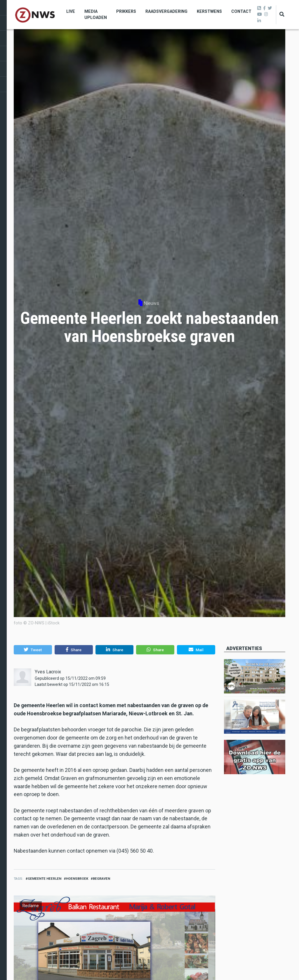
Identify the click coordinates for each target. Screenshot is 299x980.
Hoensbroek (77, 879)
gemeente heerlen (45, 879)
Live (71, 11)
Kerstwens (209, 11)
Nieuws (151, 303)
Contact (241, 11)
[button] (33, 650)
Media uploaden (96, 14)
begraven (101, 879)
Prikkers (126, 11)
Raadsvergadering (166, 11)
